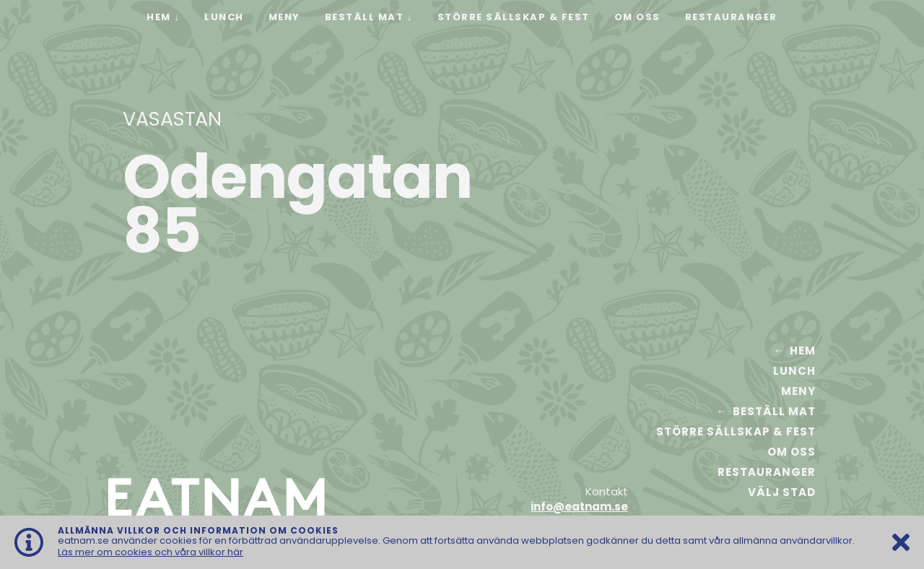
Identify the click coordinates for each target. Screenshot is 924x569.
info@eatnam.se (579, 507)
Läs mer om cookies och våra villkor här (151, 552)
